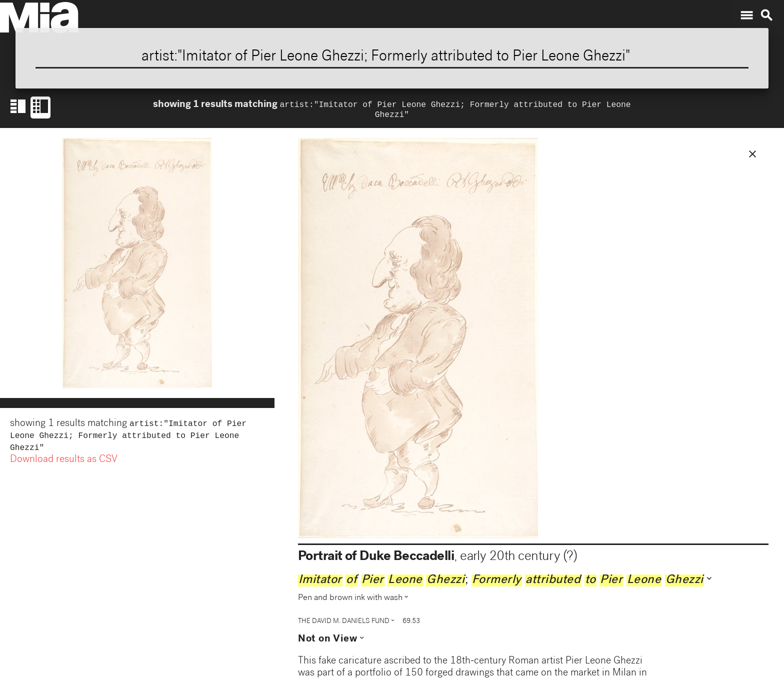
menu (746, 15)
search (766, 15)
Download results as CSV (64, 465)
